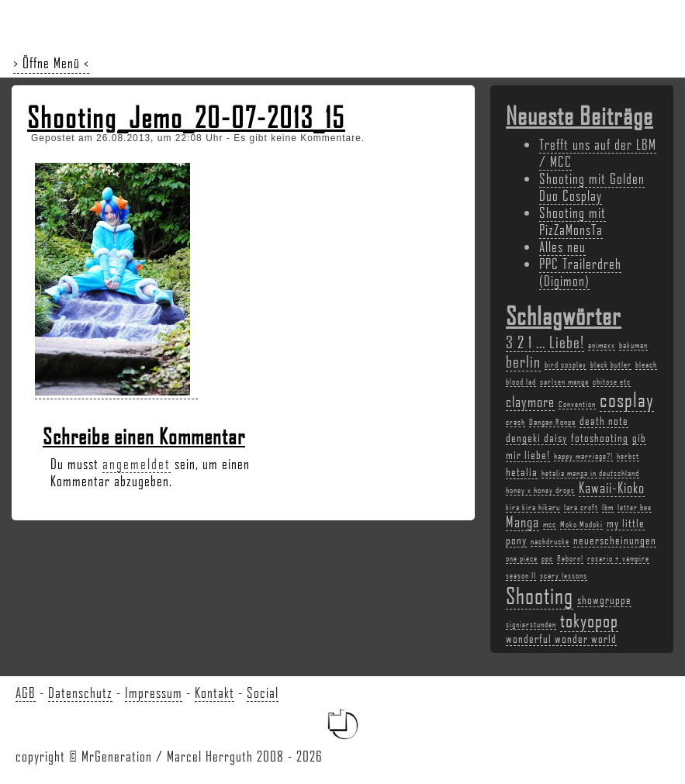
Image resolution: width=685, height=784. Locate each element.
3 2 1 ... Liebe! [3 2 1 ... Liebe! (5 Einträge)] (545, 342)
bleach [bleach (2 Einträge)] (646, 364)
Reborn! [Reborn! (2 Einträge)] (570, 558)
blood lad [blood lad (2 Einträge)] (521, 382)
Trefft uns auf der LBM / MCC (598, 153)
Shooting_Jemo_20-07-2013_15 (186, 117)
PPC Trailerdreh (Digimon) (580, 272)
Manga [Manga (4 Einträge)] (522, 522)
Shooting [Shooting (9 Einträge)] (540, 595)
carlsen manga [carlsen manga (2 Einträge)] (564, 382)
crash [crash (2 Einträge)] (515, 422)
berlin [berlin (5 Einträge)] (523, 361)
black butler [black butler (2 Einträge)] (611, 364)
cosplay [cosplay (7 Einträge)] (627, 399)
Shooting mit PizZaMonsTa (573, 221)
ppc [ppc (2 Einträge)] (547, 558)
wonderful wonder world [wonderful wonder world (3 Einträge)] (561, 638)
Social (263, 692)
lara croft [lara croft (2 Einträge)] (581, 507)
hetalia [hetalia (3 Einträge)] (522, 471)
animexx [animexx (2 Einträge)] (602, 345)
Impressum (154, 692)
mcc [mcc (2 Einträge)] (550, 524)
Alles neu (562, 247)
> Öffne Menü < (51, 63)
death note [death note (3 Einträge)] (604, 420)
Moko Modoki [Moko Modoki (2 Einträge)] (581, 524)
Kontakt (214, 692)
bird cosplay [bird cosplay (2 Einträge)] (566, 364)
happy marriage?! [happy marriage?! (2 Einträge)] (583, 456)
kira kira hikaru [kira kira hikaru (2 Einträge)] (533, 507)
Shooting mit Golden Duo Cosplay (592, 187)
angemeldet (137, 464)
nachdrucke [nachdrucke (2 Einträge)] (550, 541)
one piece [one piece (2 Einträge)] (522, 558)
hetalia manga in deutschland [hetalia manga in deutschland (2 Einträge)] (590, 473)
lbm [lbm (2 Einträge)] (608, 507)
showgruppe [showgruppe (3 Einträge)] (604, 599)
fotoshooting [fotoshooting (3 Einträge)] (600, 437)
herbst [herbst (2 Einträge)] (628, 456)
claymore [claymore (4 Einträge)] (530, 402)
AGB (26, 692)
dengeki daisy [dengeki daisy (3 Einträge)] (536, 437)
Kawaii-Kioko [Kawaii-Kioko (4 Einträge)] (612, 488)
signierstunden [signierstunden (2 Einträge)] (531, 624)
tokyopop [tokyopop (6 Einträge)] (589, 620)
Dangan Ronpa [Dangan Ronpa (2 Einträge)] (552, 422)
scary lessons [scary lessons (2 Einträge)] (564, 575)
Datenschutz (80, 692)
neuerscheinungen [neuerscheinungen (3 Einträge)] (615, 540)
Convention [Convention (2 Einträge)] (577, 404)
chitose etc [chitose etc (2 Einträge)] (612, 382)
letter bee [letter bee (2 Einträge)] (635, 507)
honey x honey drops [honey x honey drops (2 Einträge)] (540, 490)
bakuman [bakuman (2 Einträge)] (633, 345)
